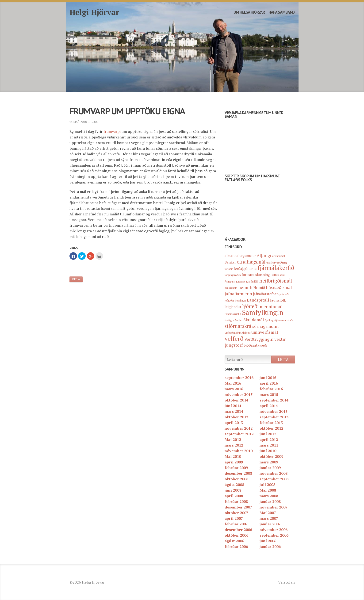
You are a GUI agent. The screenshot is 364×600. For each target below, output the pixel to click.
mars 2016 (234, 389)
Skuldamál (254, 320)
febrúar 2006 (236, 546)
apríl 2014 (269, 406)
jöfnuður (229, 301)
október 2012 (271, 428)
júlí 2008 (267, 485)
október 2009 (271, 456)
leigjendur (233, 307)
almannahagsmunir (240, 256)
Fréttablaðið (278, 275)
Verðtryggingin (259, 339)
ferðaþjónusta (245, 268)
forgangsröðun (233, 275)
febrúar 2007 (236, 524)
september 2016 (239, 378)
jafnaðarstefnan (266, 294)
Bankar (230, 262)
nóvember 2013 (274, 411)
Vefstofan (286, 582)
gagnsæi (241, 282)
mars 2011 (269, 445)
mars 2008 (269, 496)
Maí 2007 (268, 513)
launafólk (278, 300)
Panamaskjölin (233, 314)
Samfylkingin (263, 312)
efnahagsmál (251, 262)
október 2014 (236, 400)
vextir (280, 339)
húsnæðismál (279, 287)
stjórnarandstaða (284, 320)
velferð (234, 338)
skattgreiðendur (234, 320)
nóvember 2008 (274, 473)
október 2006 (236, 535)
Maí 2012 (233, 439)
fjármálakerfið (276, 268)
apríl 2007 (234, 518)
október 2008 (236, 479)
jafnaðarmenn (238, 294)
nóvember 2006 (274, 530)
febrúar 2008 (236, 501)
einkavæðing (277, 262)
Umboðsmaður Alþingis (238, 333)
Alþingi (264, 255)
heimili (245, 287)
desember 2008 (238, 473)
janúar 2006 (270, 546)
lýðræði (251, 306)
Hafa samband (282, 12)
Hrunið (259, 287)
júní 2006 (268, 541)
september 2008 (274, 479)
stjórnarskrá (238, 326)
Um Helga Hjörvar (249, 12)
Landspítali (258, 300)
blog (95, 122)
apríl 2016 (269, 383)
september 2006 (274, 535)
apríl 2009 (234, 462)
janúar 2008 (270, 501)
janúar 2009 (270, 468)
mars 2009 (269, 462)
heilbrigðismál (276, 281)
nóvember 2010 (239, 451)
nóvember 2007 (274, 507)
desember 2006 (238, 530)
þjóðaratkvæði (255, 345)
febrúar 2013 (271, 423)
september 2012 (239, 434)
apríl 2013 (234, 423)
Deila (76, 279)
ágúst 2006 (234, 541)
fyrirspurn (230, 282)
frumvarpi (112, 131)
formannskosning (256, 275)
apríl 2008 (234, 496)
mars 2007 (269, 518)
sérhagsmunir (266, 326)
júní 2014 (233, 406)
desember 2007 (238, 507)
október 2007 (236, 513)
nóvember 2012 (239, 428)
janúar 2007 (270, 524)
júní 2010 (268, 451)
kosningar (240, 301)
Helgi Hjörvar (94, 12)
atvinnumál (279, 256)
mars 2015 (269, 394)
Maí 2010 (233, 456)
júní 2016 (268, 378)
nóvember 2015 (239, 394)
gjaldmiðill (252, 282)
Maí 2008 (268, 490)
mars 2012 (234, 445)
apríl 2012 (269, 439)
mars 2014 (234, 411)
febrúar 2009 (236, 468)
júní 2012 (268, 434)
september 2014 (274, 400)
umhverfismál (265, 332)
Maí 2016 (233, 383)
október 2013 (236, 417)
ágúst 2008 (234, 485)
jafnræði (284, 294)
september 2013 (274, 417)
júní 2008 (233, 490)
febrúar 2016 (271, 389)
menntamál (271, 306)
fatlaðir (229, 269)
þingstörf (234, 345)
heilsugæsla (231, 288)
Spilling (269, 320)
